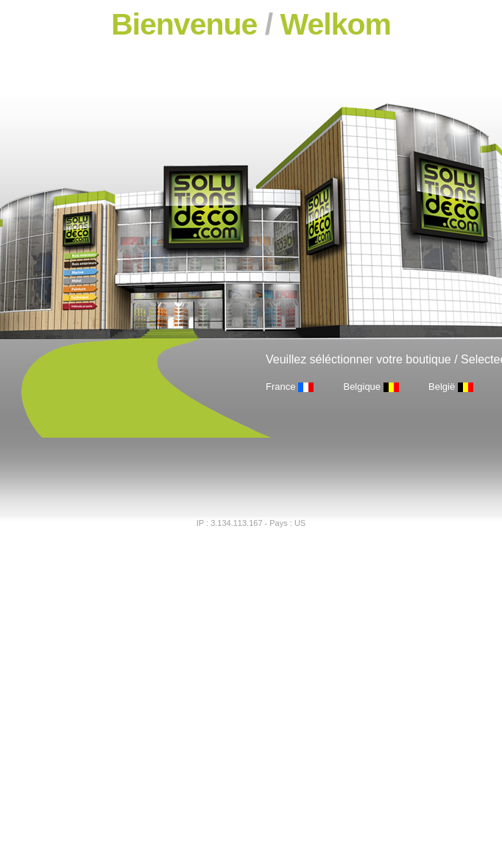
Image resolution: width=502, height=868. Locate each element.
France (280, 387)
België (442, 387)
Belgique (362, 387)
